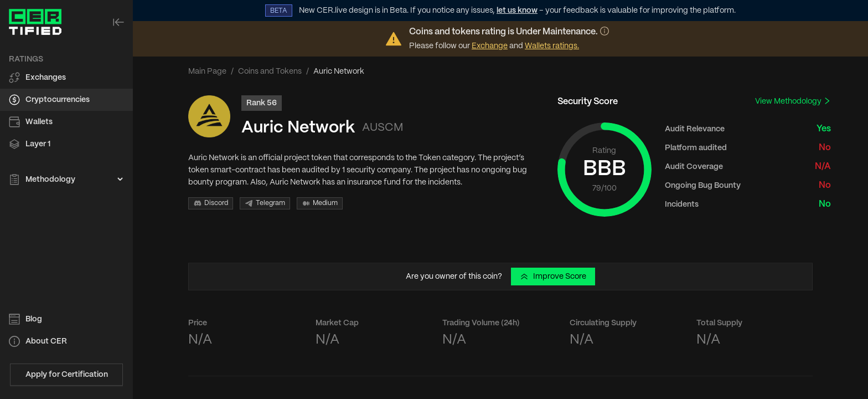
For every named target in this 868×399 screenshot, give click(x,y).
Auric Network (298, 128)
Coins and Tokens (270, 71)
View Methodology (793, 101)
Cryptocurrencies (58, 100)
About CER (46, 341)
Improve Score (553, 277)
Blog (34, 319)
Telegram (265, 203)
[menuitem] (66, 78)
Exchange (490, 46)
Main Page (207, 71)
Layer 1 (38, 144)
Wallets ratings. (552, 46)
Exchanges (46, 78)
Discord (211, 203)
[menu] (66, 120)
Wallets (39, 122)
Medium (320, 203)
